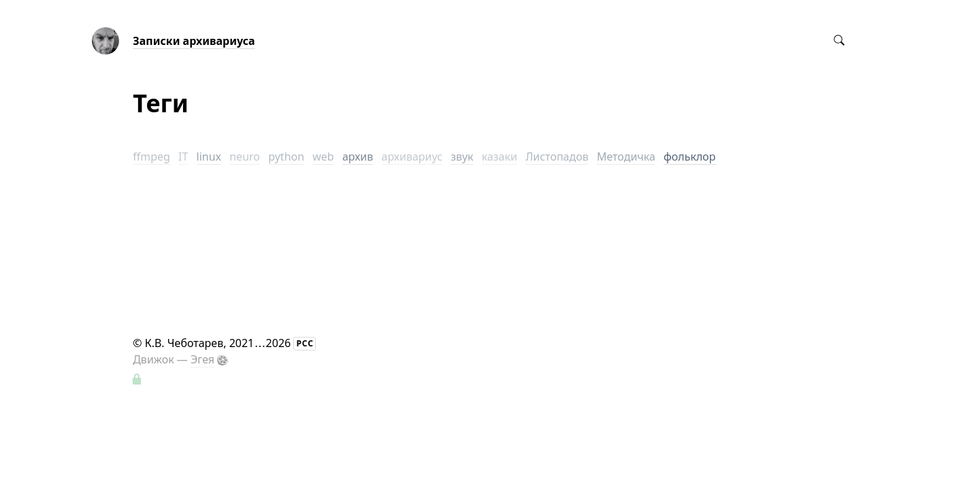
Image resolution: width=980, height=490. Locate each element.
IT (183, 157)
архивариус (412, 157)
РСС (305, 343)
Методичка (626, 157)
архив (358, 157)
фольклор (690, 157)
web (323, 157)
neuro (245, 157)
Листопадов (557, 157)
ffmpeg (151, 157)
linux (209, 157)
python (286, 157)
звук (462, 157)
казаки (500, 157)
